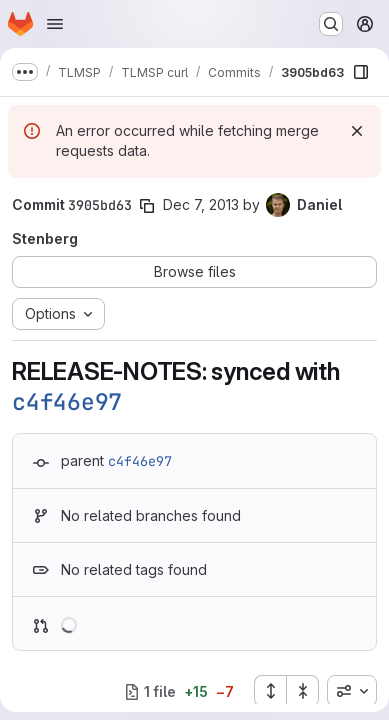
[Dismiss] (357, 131)
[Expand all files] (270, 691)
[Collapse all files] (303, 691)
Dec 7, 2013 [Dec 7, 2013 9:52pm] (201, 204)
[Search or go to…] (331, 24)
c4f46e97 (67, 402)
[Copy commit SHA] (147, 206)
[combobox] (352, 691)
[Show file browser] (361, 72)
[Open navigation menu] (55, 24)
